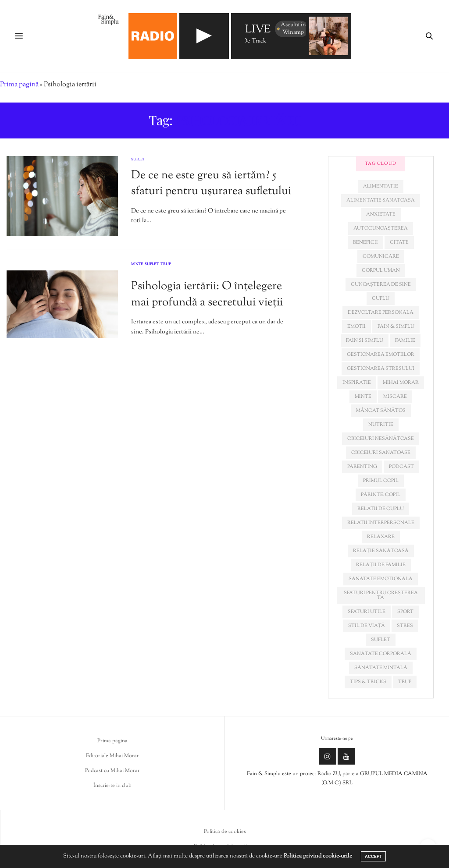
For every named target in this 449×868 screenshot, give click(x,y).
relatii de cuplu (381, 509)
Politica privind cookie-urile (318, 856)
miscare (395, 397)
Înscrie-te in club (112, 786)
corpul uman (381, 270)
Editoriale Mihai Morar (112, 756)
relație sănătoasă (381, 551)
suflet (381, 640)
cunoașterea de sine (381, 284)
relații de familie (381, 565)
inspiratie (357, 383)
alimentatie (381, 186)
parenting (362, 467)
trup (405, 682)
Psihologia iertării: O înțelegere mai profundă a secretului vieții (207, 294)
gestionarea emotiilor (381, 354)
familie (405, 340)
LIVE (258, 30)
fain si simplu (365, 340)
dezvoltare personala (381, 312)
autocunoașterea (381, 228)
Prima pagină (19, 85)
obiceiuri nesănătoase (381, 439)
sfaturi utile (367, 612)
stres (405, 626)
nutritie (381, 425)
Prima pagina (112, 741)
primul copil (381, 481)
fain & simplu (396, 326)
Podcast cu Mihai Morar (112, 771)
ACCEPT (373, 856)
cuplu (381, 298)
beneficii (365, 242)
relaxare (381, 537)
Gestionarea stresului (381, 368)
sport (405, 612)
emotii (356, 326)
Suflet (138, 159)
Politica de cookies (225, 832)
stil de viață (367, 626)
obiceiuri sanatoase (381, 453)
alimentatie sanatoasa (381, 200)
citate (399, 242)
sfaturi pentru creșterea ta (381, 595)
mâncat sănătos (381, 411)
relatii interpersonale (381, 523)
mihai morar (401, 383)
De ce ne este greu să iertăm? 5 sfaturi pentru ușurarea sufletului (211, 183)
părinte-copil (381, 495)
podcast (401, 467)
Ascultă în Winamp (291, 29)
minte (363, 397)
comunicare (381, 256)
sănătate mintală (381, 668)
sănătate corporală (381, 654)
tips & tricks (368, 682)
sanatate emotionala (381, 579)
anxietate (381, 214)
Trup (166, 265)
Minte (137, 265)
